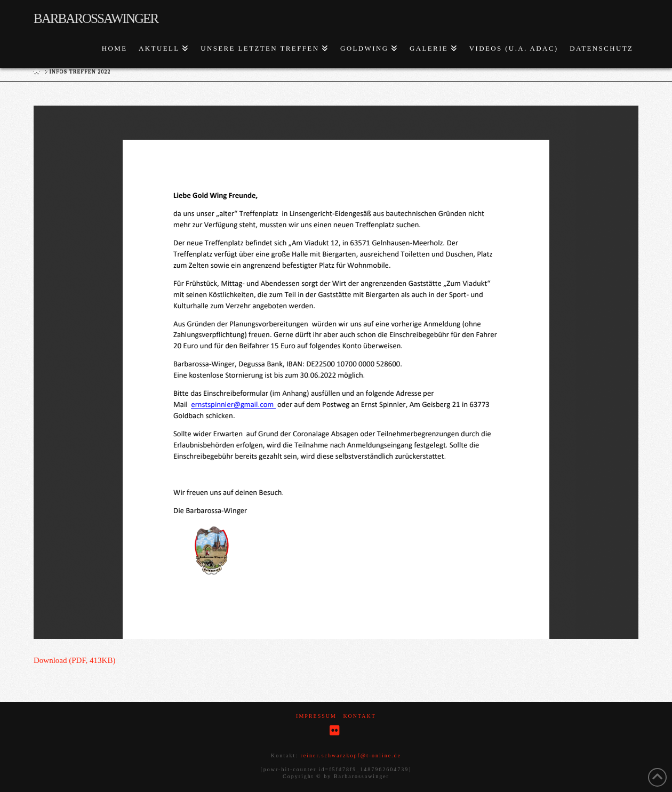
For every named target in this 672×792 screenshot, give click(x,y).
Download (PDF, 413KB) (74, 660)
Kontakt (359, 716)
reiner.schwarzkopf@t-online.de (351, 755)
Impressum (316, 716)
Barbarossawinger (96, 18)
